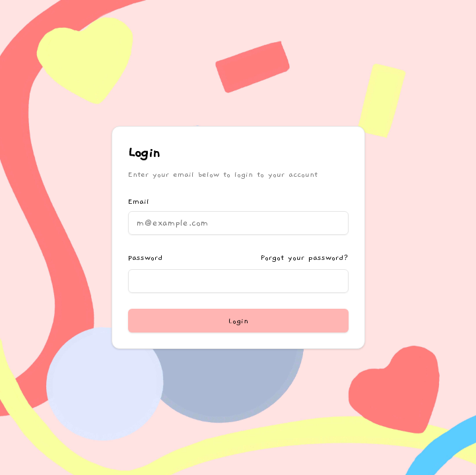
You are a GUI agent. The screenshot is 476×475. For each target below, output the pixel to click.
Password (145, 257)
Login (238, 321)
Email (139, 201)
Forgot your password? (305, 257)
